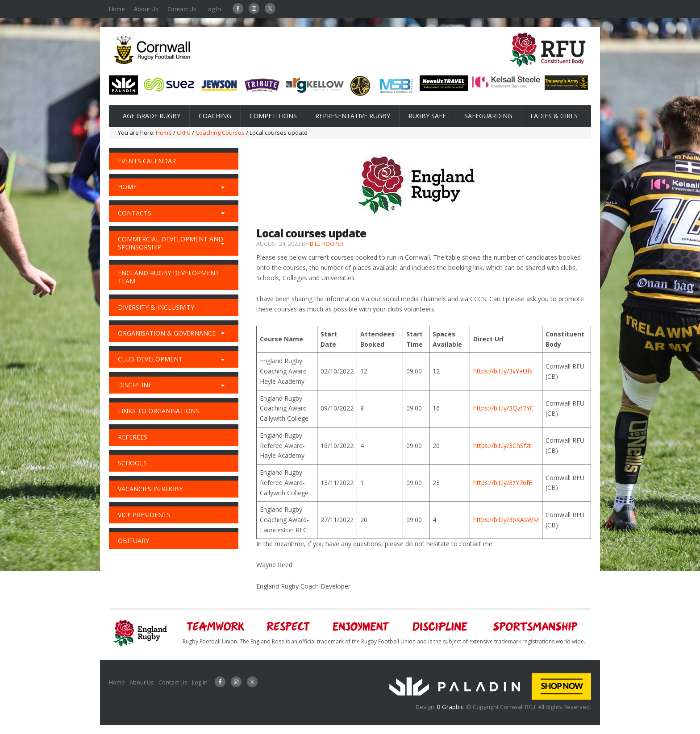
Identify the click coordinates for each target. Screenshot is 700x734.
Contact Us (182, 9)
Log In (213, 9)
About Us (146, 9)
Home (117, 9)
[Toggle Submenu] (223, 187)
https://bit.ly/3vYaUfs (503, 371)
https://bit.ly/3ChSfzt (502, 446)
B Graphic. (452, 707)
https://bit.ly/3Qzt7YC (504, 408)
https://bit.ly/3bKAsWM (506, 520)
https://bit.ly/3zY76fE (503, 483)
